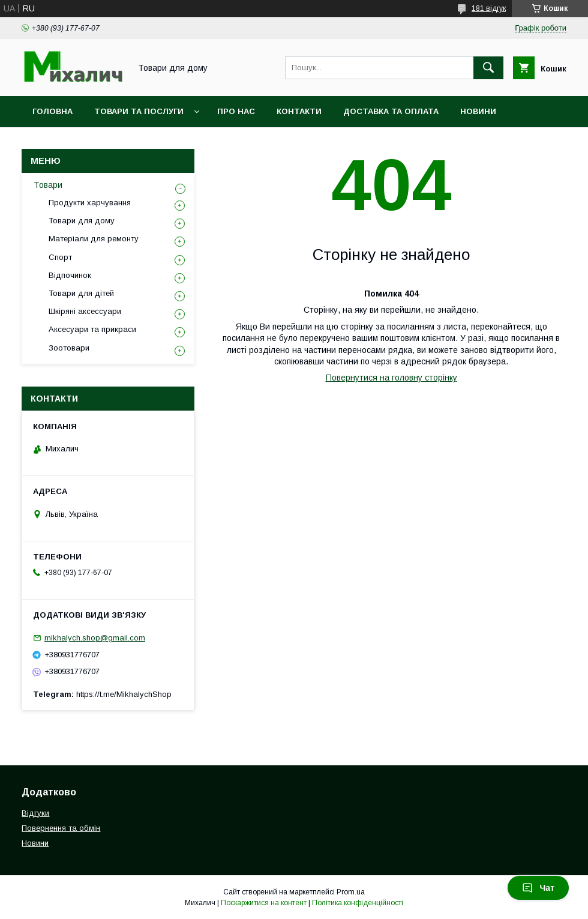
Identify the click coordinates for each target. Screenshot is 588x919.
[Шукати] (488, 68)
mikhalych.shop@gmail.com (95, 638)
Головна (52, 111)
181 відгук (489, 8)
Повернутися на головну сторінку (391, 378)
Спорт (60, 257)
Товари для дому (82, 221)
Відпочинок (70, 275)
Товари (48, 185)
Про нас (236, 111)
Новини (478, 111)
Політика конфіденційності (358, 903)
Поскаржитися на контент (264, 903)
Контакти (299, 111)
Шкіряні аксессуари (85, 311)
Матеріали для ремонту (94, 239)
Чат (538, 888)
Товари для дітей (81, 293)
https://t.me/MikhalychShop (124, 694)
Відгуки (35, 813)
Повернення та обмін (61, 828)
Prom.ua (351, 892)
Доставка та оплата (391, 111)
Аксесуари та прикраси (92, 329)
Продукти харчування (90, 203)
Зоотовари (69, 348)
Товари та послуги (139, 111)
